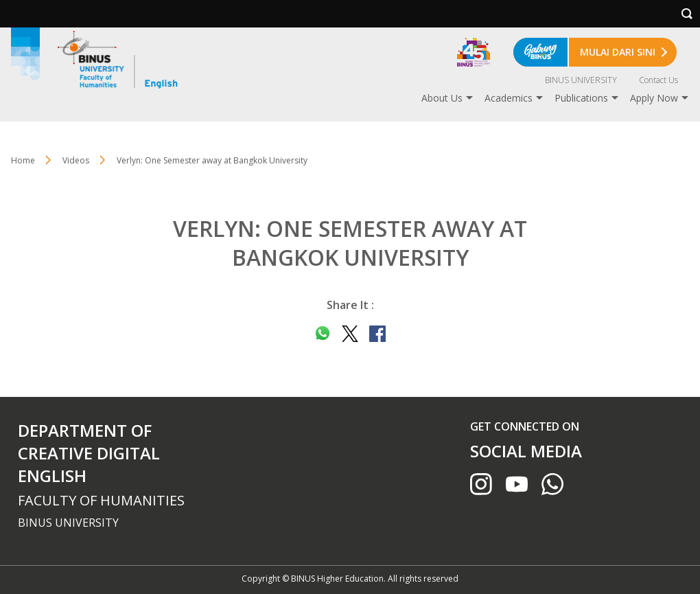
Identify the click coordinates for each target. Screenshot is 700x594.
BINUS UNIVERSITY (581, 80)
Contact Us (658, 80)
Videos (76, 160)
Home (23, 160)
